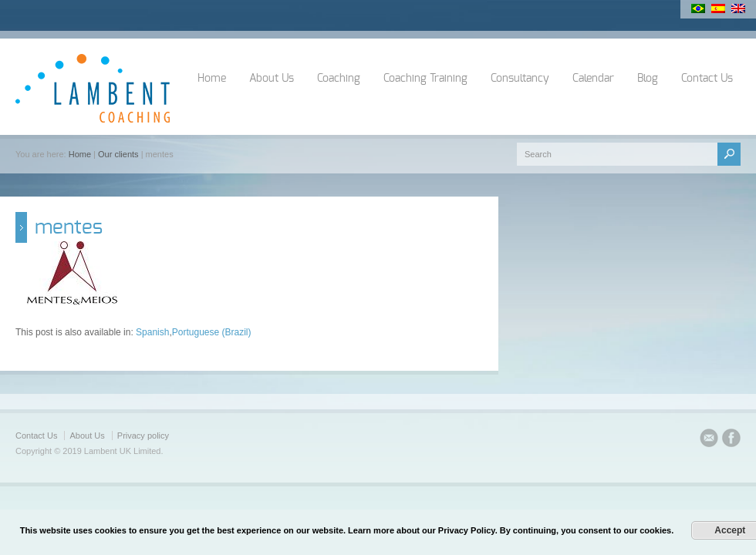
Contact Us (707, 79)
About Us (272, 79)
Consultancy (520, 79)
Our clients (118, 154)
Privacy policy (143, 436)
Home (212, 79)
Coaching (339, 79)
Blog (648, 79)
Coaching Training (425, 79)
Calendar (593, 79)
